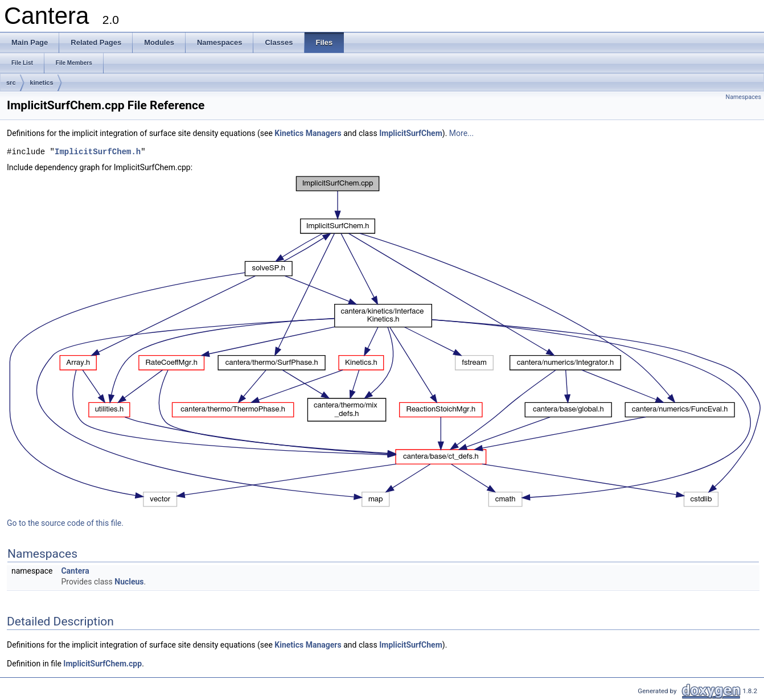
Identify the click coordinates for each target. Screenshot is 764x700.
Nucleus (129, 582)
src (11, 83)
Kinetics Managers (308, 133)
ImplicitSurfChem (411, 133)
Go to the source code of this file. (65, 523)
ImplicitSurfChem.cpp (102, 664)
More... (461, 133)
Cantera (75, 571)
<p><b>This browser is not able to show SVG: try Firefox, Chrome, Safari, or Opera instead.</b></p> (385, 341)
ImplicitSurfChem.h (98, 152)
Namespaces (744, 97)
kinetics (42, 83)
